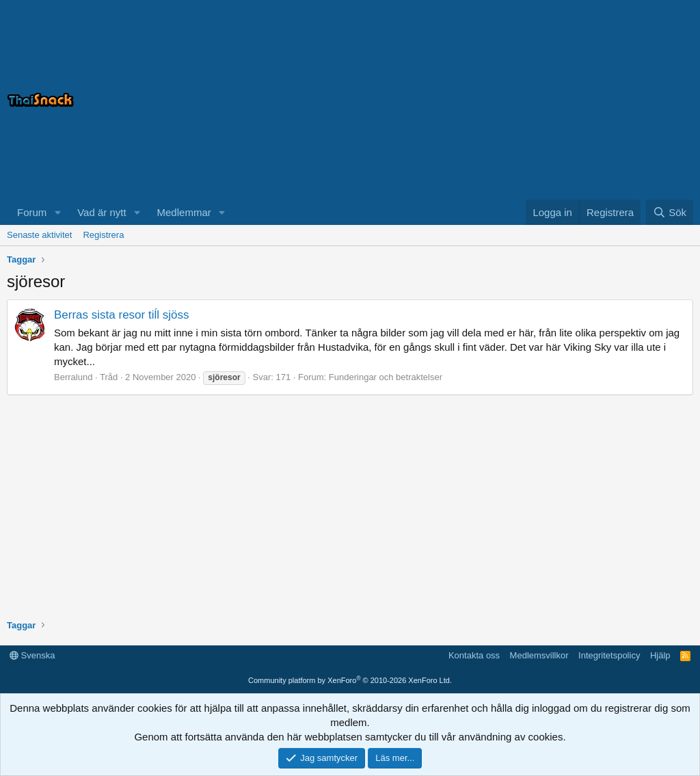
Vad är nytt (102, 212)
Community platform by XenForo (350, 680)
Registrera (103, 235)
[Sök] (670, 212)
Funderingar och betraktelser (386, 377)
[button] (57, 212)
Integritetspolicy (609, 655)
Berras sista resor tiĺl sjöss (121, 315)
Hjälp (660, 655)
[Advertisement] (522, 100)
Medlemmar (184, 212)
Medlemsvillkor (539, 655)
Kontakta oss (474, 655)
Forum (32, 212)
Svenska (32, 655)
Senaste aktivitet (39, 235)
